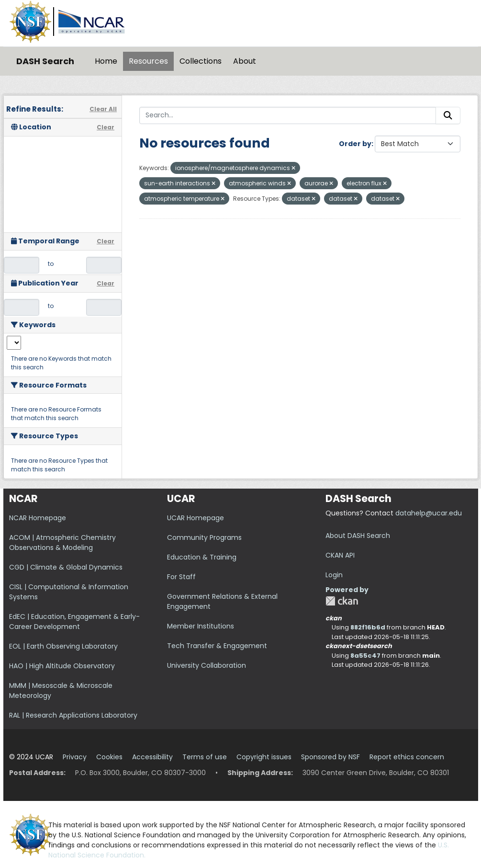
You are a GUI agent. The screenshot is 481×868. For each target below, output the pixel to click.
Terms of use (205, 757)
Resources (148, 61)
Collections (201, 61)
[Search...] (288, 115)
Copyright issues (264, 757)
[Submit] (448, 115)
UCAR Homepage (196, 518)
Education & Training (202, 557)
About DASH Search (358, 536)
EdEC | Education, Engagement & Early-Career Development (74, 622)
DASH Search (45, 61)
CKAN (342, 601)
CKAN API (340, 555)
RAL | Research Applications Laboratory (73, 715)
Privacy (75, 757)
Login (334, 575)
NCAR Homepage (38, 518)
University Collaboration (207, 665)
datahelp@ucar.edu (429, 513)
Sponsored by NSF (330, 757)
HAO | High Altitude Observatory (62, 666)
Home (106, 61)
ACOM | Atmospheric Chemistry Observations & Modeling (62, 542)
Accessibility (152, 757)
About (245, 61)
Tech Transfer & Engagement (217, 646)
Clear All (103, 109)
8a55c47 (365, 656)
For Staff (181, 577)
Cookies (109, 757)
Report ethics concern (407, 757)
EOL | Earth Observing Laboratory (63, 646)
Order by (355, 144)
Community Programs (204, 537)
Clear (106, 127)
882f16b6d (368, 627)
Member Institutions (201, 626)
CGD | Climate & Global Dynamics (66, 567)
